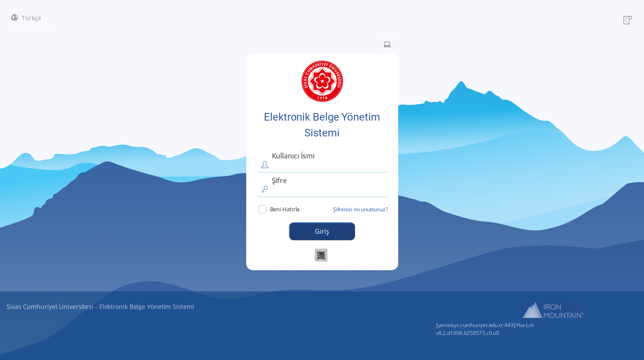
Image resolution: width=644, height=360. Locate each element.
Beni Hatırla (279, 209)
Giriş (322, 231)
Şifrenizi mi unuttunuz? (360, 209)
